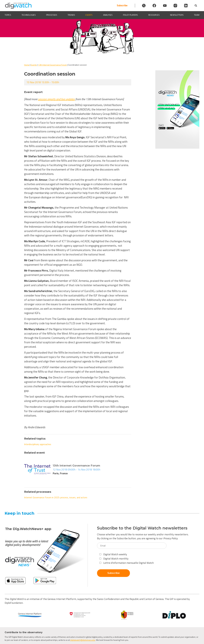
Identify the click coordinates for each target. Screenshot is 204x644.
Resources (154, 15)
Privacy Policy (170, 538)
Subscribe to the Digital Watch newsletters (142, 528)
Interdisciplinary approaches (38, 444)
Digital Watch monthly (114, 559)
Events (89, 15)
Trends (71, 15)
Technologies (29, 15)
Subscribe (122, 5)
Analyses (108, 15)
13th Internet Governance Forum (52, 65)
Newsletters (177, 15)
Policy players (130, 15)
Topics (8, 15)
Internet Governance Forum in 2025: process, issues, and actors (56, 497)
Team (197, 15)
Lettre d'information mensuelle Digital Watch (127, 563)
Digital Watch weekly (113, 554)
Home (27, 65)
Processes (52, 15)
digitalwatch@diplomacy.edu (83, 640)
